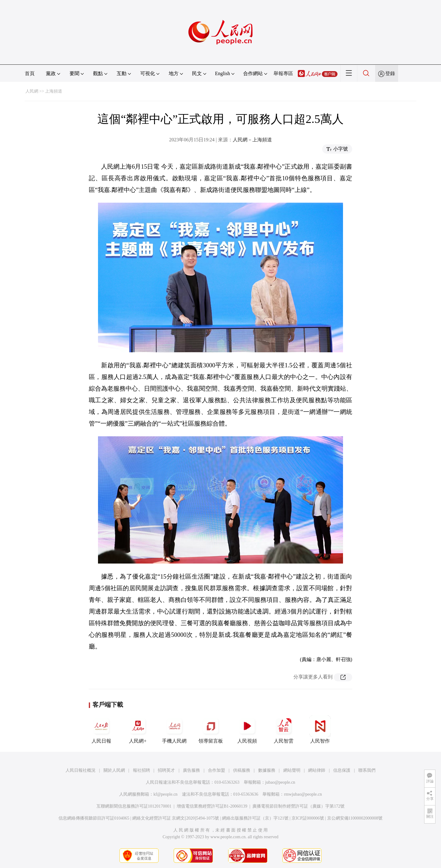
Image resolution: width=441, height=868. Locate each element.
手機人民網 (174, 729)
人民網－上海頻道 (252, 140)
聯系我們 (367, 770)
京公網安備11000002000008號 (355, 818)
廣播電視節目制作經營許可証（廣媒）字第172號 (298, 806)
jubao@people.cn (280, 782)
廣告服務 (191, 770)
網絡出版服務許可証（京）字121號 (255, 818)
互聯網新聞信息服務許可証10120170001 (134, 806)
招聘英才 (166, 770)
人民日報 (101, 729)
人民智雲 (284, 729)
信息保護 (342, 770)
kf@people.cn (166, 794)
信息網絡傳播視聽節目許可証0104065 (94, 818)
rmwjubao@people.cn (303, 794)
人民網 (32, 91)
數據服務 (267, 770)
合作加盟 (217, 770)
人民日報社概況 (81, 770)
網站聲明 (292, 770)
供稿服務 (242, 770)
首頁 (30, 73)
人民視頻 (247, 729)
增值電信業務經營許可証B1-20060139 (212, 806)
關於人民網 (114, 770)
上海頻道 (54, 91)
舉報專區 (283, 73)
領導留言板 (211, 729)
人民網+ (138, 729)
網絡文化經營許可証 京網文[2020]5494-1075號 (176, 818)
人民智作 (320, 729)
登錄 (390, 73)
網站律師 (317, 770)
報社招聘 (141, 770)
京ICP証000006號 (308, 818)
